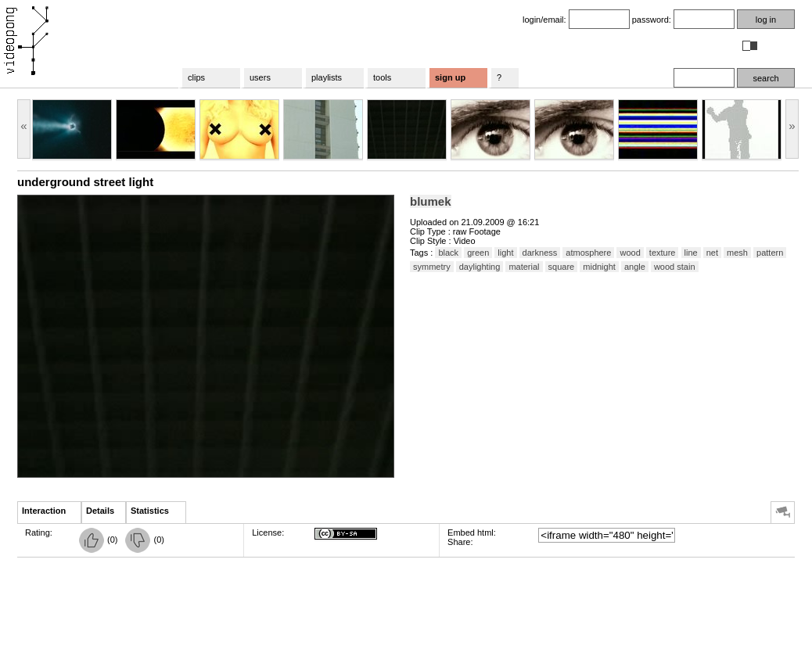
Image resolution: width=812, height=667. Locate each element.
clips (196, 77)
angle (635, 267)
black (448, 253)
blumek (431, 201)
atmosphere (588, 253)
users (260, 77)
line (691, 253)
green (478, 253)
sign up (450, 77)
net (712, 253)
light (505, 253)
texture (663, 253)
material (524, 267)
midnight (599, 267)
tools (382, 77)
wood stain (675, 267)
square (562, 267)
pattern (770, 253)
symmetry (432, 267)
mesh (737, 253)
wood (630, 253)
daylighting (480, 267)
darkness (540, 253)
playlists (327, 77)
